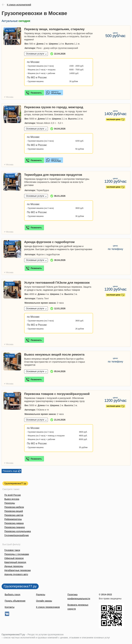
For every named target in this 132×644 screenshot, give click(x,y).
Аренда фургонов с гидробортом (49, 242)
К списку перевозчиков (48, 607)
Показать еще (10, 471)
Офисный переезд (14, 558)
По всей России (13, 495)
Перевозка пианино (15, 527)
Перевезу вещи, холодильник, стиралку (54, 29)
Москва (10, 97)
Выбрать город (12, 594)
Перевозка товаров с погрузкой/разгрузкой (57, 394)
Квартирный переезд (15, 562)
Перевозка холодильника (18, 531)
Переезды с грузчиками (17, 554)
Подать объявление (15, 601)
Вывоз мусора (12, 499)
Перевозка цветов (14, 515)
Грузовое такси (12, 550)
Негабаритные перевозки (18, 570)
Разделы (41, 594)
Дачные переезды (14, 566)
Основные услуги (35, 54)
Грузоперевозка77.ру (15, 483)
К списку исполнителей (19, 5)
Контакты (10, 607)
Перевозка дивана (14, 523)
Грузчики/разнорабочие (17, 535)
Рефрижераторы (13, 519)
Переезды (10, 503)
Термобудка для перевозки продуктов (53, 175)
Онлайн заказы (44, 601)
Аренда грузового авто (16, 574)
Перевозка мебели (14, 507)
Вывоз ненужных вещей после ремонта (54, 354)
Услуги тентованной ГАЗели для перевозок (57, 283)
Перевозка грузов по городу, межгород (54, 107)
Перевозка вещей (14, 511)
